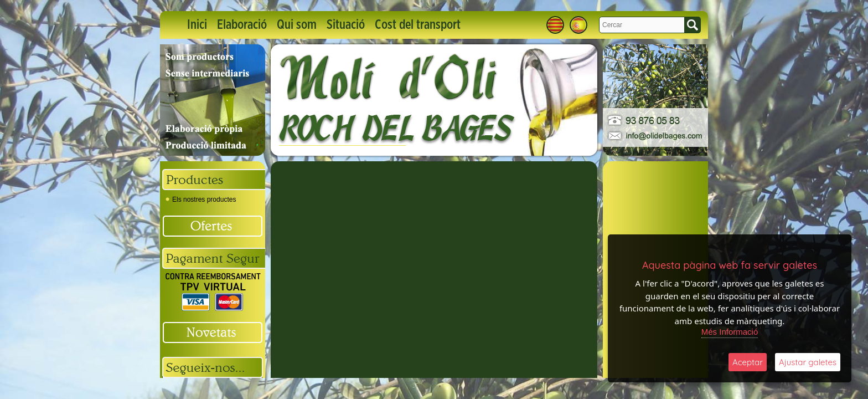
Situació (346, 25)
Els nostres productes (201, 199)
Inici (197, 25)
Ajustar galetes (808, 362)
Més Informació (730, 332)
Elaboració (242, 25)
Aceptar (748, 362)
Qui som (297, 25)
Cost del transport (418, 25)
